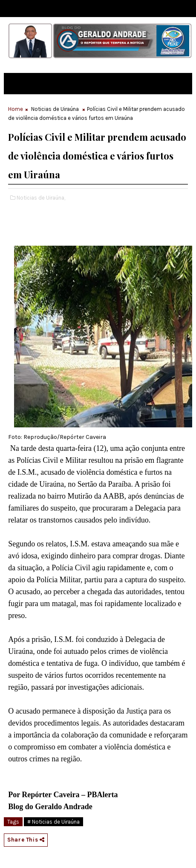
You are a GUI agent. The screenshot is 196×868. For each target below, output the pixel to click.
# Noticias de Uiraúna (53, 822)
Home (16, 109)
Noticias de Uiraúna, (41, 198)
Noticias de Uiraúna (55, 109)
